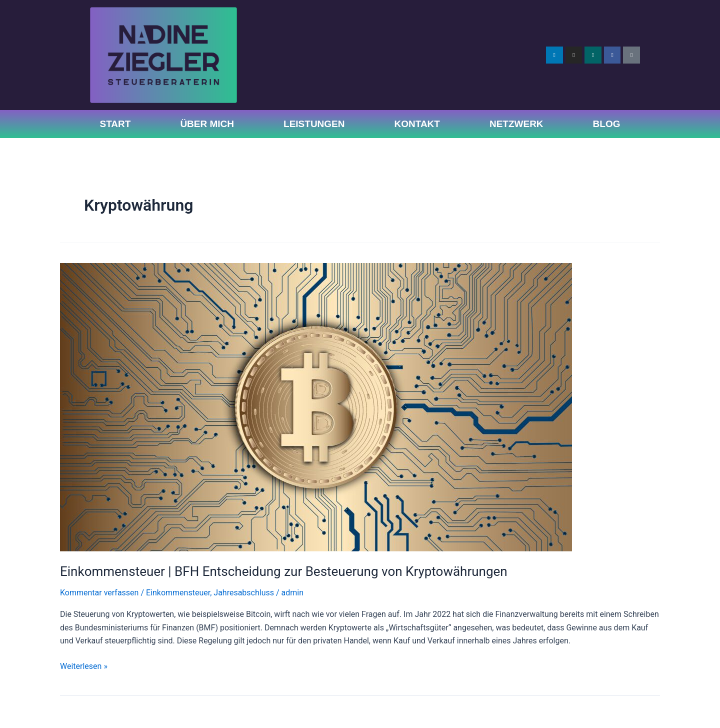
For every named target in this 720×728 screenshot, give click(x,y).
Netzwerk (516, 124)
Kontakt (417, 124)
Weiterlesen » (84, 665)
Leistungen (314, 124)
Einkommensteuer (178, 593)
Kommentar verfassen (99, 593)
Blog (607, 124)
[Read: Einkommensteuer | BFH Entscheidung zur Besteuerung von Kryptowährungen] (316, 407)
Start (115, 124)
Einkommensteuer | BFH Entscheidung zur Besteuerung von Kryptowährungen (284, 571)
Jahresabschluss (244, 593)
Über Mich (207, 124)
